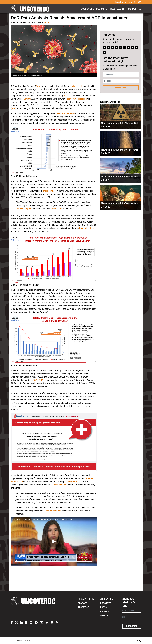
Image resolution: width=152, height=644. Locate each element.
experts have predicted (76, 99)
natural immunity (54, 511)
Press (112, 9)
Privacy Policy (86, 599)
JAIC (65, 96)
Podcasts (102, 9)
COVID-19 (39, 380)
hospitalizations (87, 228)
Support (133, 9)
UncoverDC (31, 9)
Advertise (83, 607)
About (121, 9)
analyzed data (76, 86)
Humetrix (27, 99)
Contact (83, 603)
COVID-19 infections (65, 113)
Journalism (88, 9)
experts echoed (59, 485)
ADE (14, 108)
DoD (38, 86)
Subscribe (121, 88)
